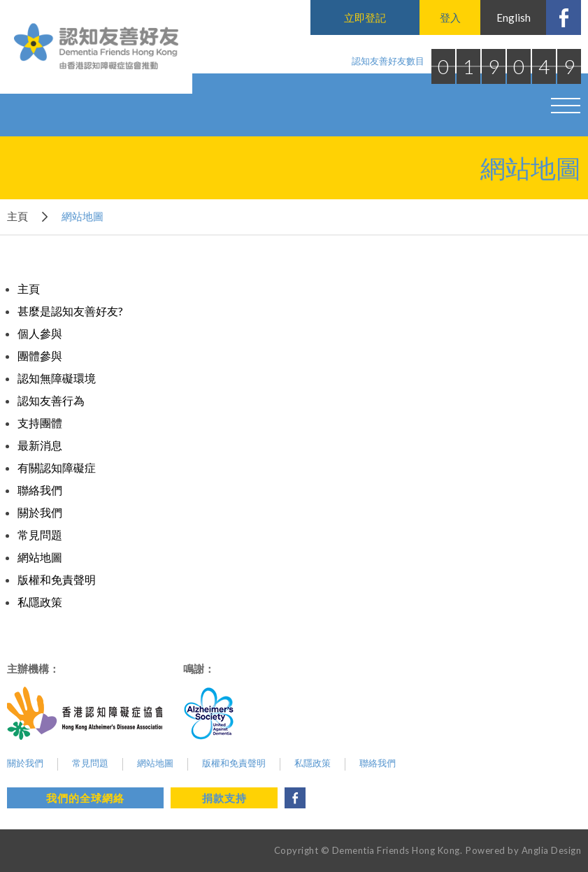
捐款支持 (224, 798)
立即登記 (365, 17)
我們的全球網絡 (85, 798)
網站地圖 (40, 557)
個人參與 (40, 333)
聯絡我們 (40, 490)
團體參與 (40, 356)
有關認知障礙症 (57, 467)
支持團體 (40, 423)
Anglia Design (552, 850)
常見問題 (40, 535)
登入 (450, 17)
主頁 (17, 216)
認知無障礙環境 (57, 378)
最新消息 (40, 445)
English (514, 17)
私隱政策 (40, 602)
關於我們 (40, 512)
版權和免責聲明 (57, 579)
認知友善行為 (51, 400)
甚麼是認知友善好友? (70, 311)
